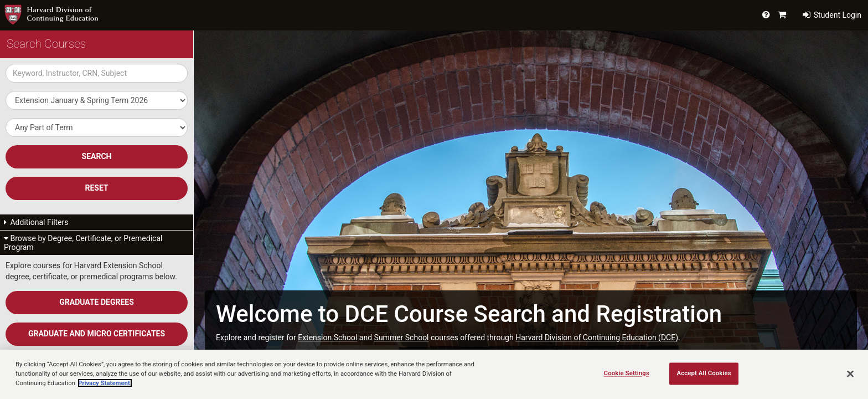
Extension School (327, 337)
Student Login (832, 15)
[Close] (850, 374)
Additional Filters (36, 222)
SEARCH (97, 156)
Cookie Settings (627, 373)
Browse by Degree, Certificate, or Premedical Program (83, 243)
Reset (96, 188)
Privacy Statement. (105, 383)
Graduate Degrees (97, 302)
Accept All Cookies (704, 373)
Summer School (402, 337)
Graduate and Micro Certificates (97, 334)
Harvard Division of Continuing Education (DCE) (597, 337)
